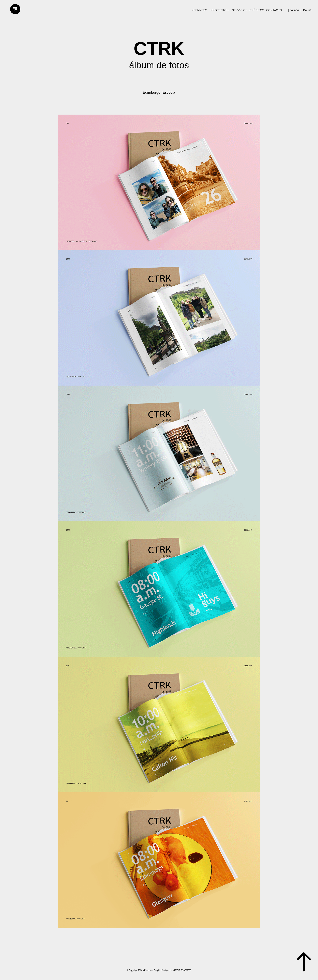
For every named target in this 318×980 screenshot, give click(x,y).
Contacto (274, 10)
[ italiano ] (294, 10)
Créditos (257, 10)
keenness (199, 10)
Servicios (240, 10)
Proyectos (220, 10)
